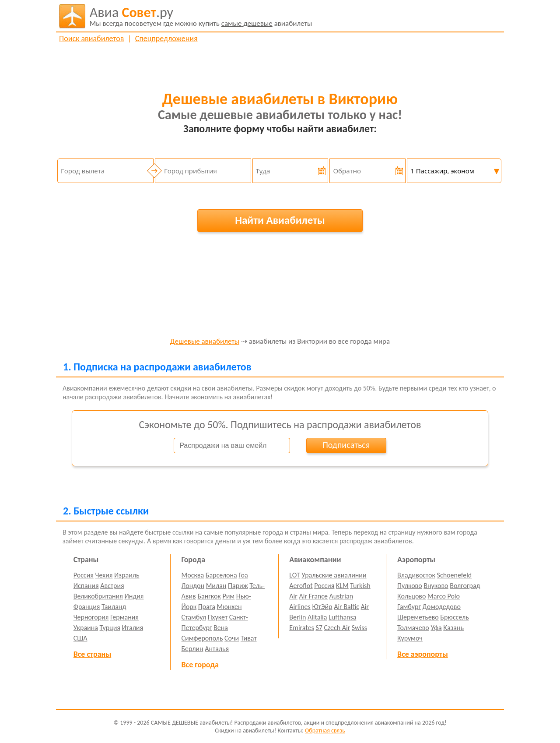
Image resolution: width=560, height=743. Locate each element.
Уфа (436, 628)
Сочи (232, 638)
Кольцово (411, 596)
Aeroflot (301, 586)
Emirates (301, 628)
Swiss (359, 628)
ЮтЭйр (322, 607)
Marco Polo (444, 596)
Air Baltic (346, 607)
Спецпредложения (166, 39)
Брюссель (454, 617)
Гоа (243, 575)
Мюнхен (229, 607)
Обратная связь (325, 731)
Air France (313, 596)
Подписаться (346, 445)
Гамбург (409, 607)
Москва (193, 575)
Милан (216, 586)
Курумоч (410, 638)
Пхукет (218, 617)
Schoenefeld (455, 575)
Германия (124, 617)
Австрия (112, 586)
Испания (86, 586)
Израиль (127, 575)
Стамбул (194, 617)
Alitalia (317, 617)
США (80, 638)
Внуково (436, 586)
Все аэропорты (423, 654)
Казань (453, 628)
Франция (87, 607)
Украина (86, 628)
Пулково (410, 586)
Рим (228, 596)
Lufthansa (342, 617)
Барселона (221, 575)
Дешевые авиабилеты (205, 342)
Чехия (104, 575)
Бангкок (209, 596)
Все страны (92, 654)
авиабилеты (201, 16)
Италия (133, 628)
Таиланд (114, 607)
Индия (134, 596)
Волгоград (465, 586)
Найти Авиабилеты (280, 220)
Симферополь (202, 638)
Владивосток (416, 575)
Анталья (217, 649)
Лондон (193, 586)
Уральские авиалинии (334, 575)
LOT (294, 575)
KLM (342, 586)
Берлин (192, 649)
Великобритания (98, 596)
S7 (319, 628)
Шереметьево (418, 617)
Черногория (91, 617)
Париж (238, 586)
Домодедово (442, 607)
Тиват (249, 638)
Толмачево (413, 628)
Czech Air (337, 628)
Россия (84, 575)
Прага (207, 607)
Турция (110, 628)
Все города (200, 665)
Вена (221, 628)
